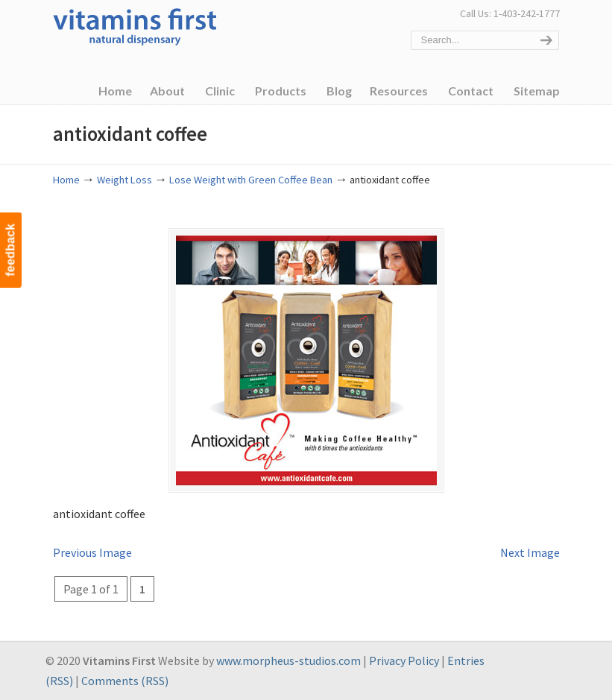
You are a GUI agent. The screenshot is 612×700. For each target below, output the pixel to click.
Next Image (530, 552)
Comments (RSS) (125, 681)
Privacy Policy (404, 660)
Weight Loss (124, 180)
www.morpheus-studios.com (288, 660)
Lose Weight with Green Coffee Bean (251, 180)
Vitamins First (135, 25)
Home (66, 180)
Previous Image (92, 552)
